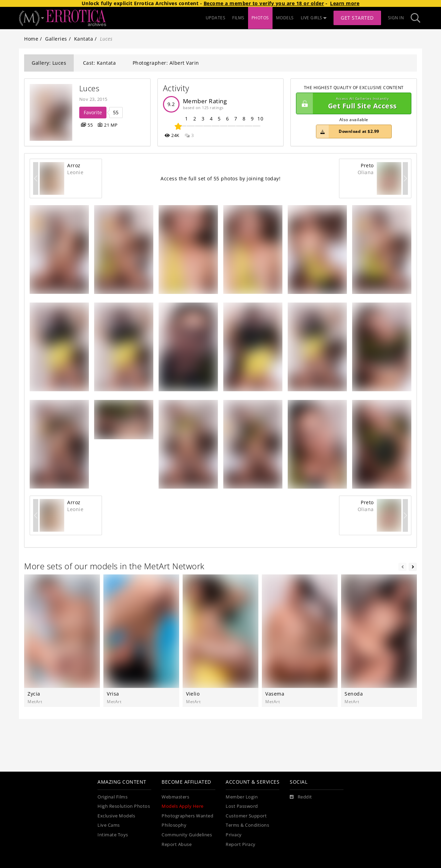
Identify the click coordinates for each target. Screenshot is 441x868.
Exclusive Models (116, 816)
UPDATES (216, 18)
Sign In (396, 18)
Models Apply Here (183, 806)
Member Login (242, 797)
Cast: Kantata (100, 63)
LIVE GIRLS (314, 18)
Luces (89, 88)
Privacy (234, 835)
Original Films (112, 797)
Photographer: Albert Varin (166, 63)
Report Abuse (177, 844)
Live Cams (109, 825)
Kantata (84, 39)
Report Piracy (241, 844)
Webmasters (175, 797)
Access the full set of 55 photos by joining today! (220, 178)
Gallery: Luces (49, 63)
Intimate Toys (113, 835)
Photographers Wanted (187, 816)
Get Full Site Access (352, 104)
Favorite (93, 112)
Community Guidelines (187, 835)
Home (31, 39)
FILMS (238, 18)
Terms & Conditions (247, 825)
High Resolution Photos (124, 806)
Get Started (357, 18)
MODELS (285, 18)
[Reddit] (301, 797)
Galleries (56, 39)
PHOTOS (260, 18)
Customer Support (246, 816)
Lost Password (242, 806)
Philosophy (174, 825)
